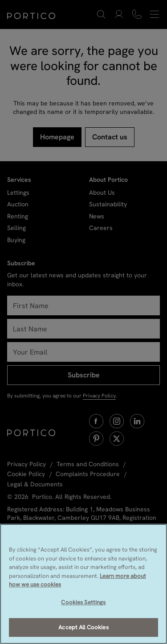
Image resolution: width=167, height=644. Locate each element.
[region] (83, 584)
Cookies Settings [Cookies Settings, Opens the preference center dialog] (83, 602)
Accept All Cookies (83, 627)
